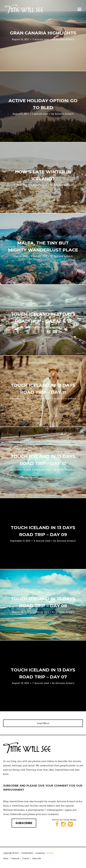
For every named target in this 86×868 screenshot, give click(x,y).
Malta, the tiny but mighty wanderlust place (43, 246)
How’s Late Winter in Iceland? (43, 175)
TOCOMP (49, 853)
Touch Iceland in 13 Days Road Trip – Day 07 (43, 673)
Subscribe (37, 858)
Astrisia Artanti (65, 39)
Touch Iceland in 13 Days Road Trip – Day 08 (43, 602)
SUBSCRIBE (24, 823)
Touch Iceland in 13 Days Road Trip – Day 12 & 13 (43, 318)
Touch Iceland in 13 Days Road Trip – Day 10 (43, 460)
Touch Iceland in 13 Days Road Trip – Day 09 (43, 531)
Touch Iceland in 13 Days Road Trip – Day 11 (43, 389)
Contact (26, 858)
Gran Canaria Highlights (43, 33)
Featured (15, 858)
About (6, 858)
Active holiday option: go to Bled (43, 104)
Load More (43, 723)
